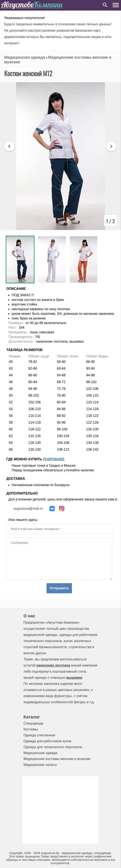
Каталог (32, 717)
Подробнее (54, 459)
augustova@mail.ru (28, 509)
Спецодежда (33, 723)
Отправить (59, 588)
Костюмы (31, 729)
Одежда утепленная (39, 735)
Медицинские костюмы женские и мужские (57, 759)
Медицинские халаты (40, 765)
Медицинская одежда (25, 57)
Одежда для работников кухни (47, 741)
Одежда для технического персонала (53, 747)
